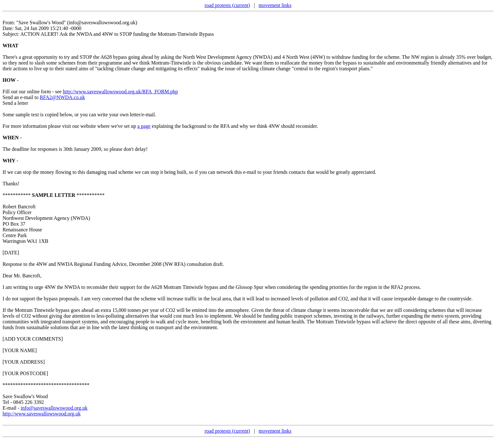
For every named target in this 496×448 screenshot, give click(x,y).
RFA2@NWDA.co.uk (62, 97)
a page (144, 126)
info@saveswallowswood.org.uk (54, 408)
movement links (275, 5)
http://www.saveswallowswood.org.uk (42, 414)
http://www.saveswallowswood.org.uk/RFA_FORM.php (120, 92)
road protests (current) (227, 5)
